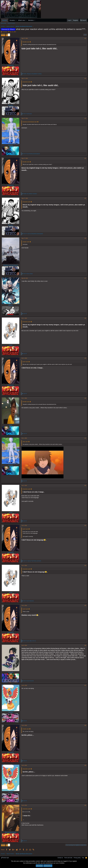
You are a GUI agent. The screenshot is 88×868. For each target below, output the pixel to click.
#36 (85, 645)
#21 (85, 38)
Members (31, 20)
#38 (85, 725)
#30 (85, 398)
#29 (85, 358)
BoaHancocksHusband (11, 265)
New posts (4, 23)
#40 (85, 805)
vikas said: (25, 442)
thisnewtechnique (11, 832)
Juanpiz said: (26, 242)
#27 (85, 278)
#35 (85, 605)
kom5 (11, 345)
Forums (5, 20)
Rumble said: (26, 42)
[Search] (83, 20)
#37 (85, 685)
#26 (85, 238)
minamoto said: (27, 82)
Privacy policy (77, 858)
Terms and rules (68, 858)
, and (33, 74)
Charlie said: (26, 729)
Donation (12, 20)
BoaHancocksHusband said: (30, 122)
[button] (16, 20)
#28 (85, 318)
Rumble (11, 105)
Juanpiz (11, 145)
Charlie (11, 712)
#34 (85, 565)
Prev (3, 35)
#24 (85, 158)
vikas (11, 425)
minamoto (5, 32)
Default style (5, 858)
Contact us (60, 858)
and (28, 114)
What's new (22, 20)
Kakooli (10, 672)
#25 (85, 198)
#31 (85, 438)
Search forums (11, 23)
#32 (85, 486)
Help (83, 858)
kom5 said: (25, 362)
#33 (85, 526)
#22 (85, 78)
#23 (85, 118)
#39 (85, 765)
